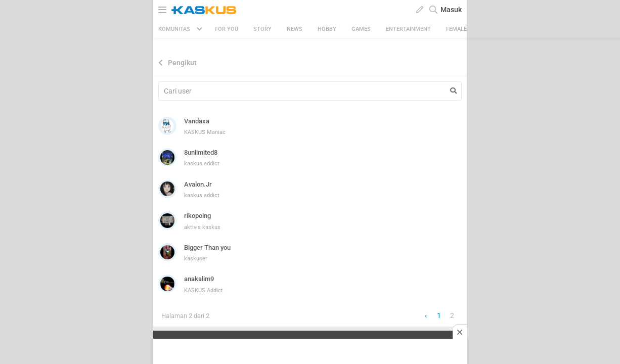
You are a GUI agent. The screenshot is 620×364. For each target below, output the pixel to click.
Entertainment (408, 29)
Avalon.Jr (198, 184)
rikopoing (197, 216)
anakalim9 (199, 279)
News (295, 29)
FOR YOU (227, 29)
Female (456, 29)
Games (361, 29)
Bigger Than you (207, 247)
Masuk (451, 10)
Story (262, 29)
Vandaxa (197, 121)
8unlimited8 (201, 152)
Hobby (327, 29)
